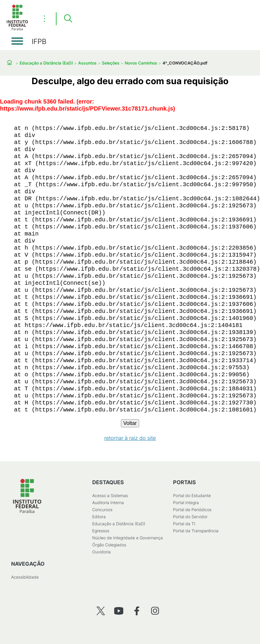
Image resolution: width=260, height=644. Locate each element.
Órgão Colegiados (109, 545)
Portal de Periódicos (192, 510)
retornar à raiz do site (130, 438)
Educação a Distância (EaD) (46, 63)
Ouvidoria (101, 552)
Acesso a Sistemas (110, 495)
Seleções (111, 63)
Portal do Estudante (192, 495)
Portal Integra (186, 503)
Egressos (101, 531)
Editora (99, 517)
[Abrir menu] (17, 41)
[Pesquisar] (68, 19)
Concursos (102, 510)
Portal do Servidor (190, 517)
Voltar (130, 423)
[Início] (17, 29)
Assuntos (87, 63)
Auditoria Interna (108, 503)
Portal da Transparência (196, 531)
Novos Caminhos (141, 63)
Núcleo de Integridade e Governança (128, 538)
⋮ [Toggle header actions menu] (44, 18)
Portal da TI (184, 524)
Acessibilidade (25, 577)
